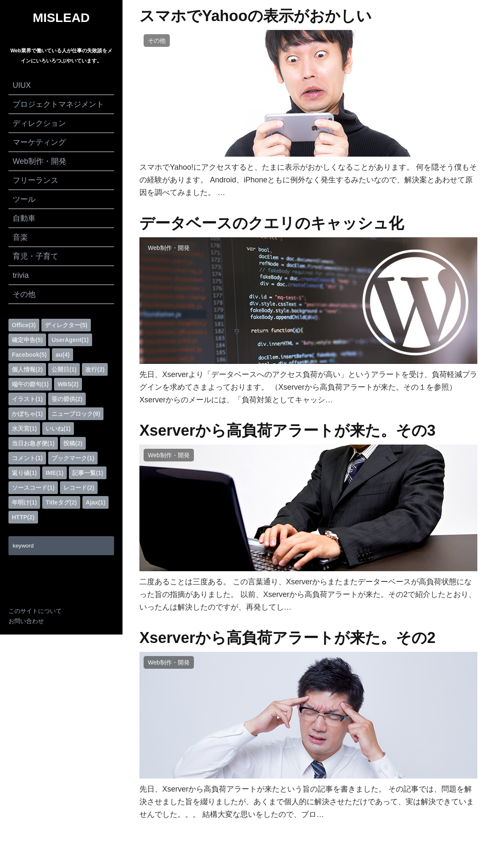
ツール (24, 199)
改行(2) (95, 369)
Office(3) (24, 325)
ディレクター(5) (66, 325)
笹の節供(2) (67, 399)
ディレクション (39, 123)
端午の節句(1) (30, 384)
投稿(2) (73, 443)
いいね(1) (58, 429)
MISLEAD (61, 18)
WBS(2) (68, 384)
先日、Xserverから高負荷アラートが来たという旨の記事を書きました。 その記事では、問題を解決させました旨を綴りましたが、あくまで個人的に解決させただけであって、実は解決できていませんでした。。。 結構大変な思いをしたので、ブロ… (307, 802)
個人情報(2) (27, 369)
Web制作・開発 (39, 161)
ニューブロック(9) (76, 414)
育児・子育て (35, 256)
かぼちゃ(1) (27, 414)
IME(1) (54, 473)
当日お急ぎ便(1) (33, 443)
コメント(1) (27, 458)
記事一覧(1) (88, 473)
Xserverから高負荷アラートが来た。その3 (287, 431)
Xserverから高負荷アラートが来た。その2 (287, 638)
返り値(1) (24, 473)
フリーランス (35, 180)
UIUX (22, 85)
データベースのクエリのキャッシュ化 (272, 223)
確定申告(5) (27, 340)
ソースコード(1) (33, 488)
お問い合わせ (26, 621)
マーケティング (39, 142)
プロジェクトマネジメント (58, 104)
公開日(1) (64, 369)
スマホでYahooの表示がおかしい (256, 16)
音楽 (20, 237)
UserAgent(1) (70, 340)
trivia (21, 275)
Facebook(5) (29, 355)
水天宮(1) (24, 429)
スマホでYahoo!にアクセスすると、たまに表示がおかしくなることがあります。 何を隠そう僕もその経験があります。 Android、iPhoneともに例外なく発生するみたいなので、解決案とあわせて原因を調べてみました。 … (308, 180)
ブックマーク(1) (73, 458)
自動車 (24, 218)
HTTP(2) (23, 517)
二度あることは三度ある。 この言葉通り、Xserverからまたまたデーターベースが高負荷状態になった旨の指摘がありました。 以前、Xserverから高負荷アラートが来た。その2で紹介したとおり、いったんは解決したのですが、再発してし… (308, 594)
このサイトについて (35, 611)
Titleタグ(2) (61, 502)
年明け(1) (24, 502)
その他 (24, 294)
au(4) (62, 355)
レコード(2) (79, 488)
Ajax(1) (96, 502)
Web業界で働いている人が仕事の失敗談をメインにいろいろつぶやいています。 (61, 56)
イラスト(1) (27, 399)
